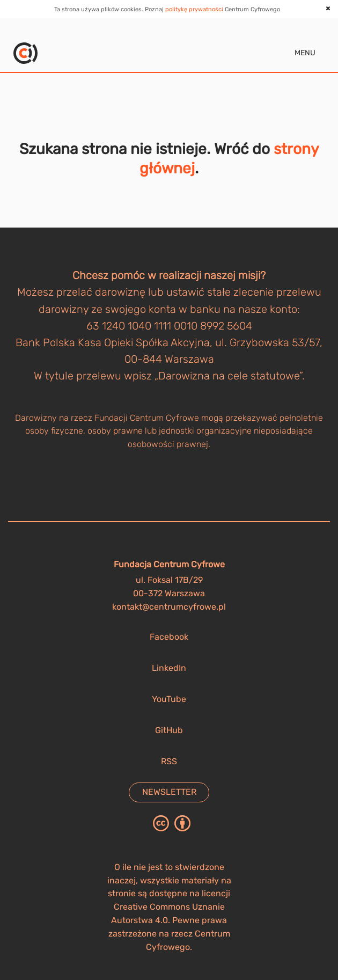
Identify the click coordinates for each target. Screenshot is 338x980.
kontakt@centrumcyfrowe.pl (169, 607)
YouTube (169, 699)
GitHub (169, 730)
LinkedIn (169, 668)
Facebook (169, 637)
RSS (169, 761)
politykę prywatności (194, 9)
